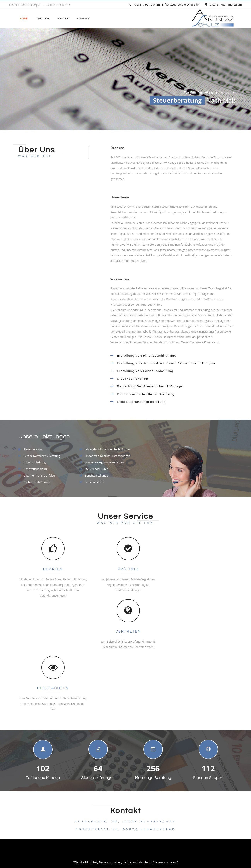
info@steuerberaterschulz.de (180, 5)
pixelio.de (144, 847)
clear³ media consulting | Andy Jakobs (169, 827)
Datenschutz (217, 5)
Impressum (235, 5)
